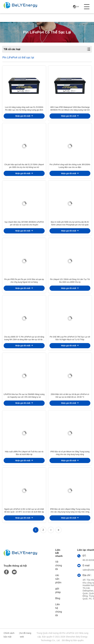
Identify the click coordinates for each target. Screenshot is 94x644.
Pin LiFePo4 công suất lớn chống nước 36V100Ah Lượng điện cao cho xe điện (70, 166)
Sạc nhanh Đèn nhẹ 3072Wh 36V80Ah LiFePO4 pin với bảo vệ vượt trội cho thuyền (24, 223)
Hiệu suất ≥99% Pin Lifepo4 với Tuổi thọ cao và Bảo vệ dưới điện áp (24, 453)
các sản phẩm (58, 579)
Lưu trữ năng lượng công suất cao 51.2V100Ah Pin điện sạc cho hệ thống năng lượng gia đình (24, 109)
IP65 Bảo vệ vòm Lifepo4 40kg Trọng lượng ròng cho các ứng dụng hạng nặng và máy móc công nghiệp (70, 511)
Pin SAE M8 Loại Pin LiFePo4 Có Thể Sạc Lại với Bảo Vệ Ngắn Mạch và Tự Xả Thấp (70, 338)
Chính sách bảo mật (9, 635)
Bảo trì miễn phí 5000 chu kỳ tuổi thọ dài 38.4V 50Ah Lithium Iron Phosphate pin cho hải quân (70, 223)
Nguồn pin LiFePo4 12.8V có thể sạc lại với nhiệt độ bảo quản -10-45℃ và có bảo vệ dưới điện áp (24, 510)
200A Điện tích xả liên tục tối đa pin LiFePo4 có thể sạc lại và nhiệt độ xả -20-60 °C (70, 396)
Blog (58, 598)
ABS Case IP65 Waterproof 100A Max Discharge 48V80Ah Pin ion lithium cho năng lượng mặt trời (70, 109)
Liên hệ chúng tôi (59, 610)
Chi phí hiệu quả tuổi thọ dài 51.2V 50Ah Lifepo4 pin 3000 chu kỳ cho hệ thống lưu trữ (24, 166)
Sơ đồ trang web (26, 635)
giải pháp (58, 590)
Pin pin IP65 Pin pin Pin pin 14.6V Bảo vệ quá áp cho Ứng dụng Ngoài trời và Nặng (24, 281)
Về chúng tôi (59, 565)
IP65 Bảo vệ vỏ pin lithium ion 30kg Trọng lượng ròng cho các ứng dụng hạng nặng (70, 453)
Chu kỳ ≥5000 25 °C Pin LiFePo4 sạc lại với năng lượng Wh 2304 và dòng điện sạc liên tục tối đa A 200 (24, 338)
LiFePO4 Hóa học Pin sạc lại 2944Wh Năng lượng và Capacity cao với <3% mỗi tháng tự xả (24, 396)
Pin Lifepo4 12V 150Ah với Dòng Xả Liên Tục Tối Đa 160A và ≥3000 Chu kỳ (70, 281)
